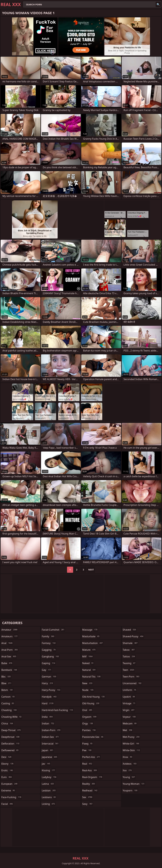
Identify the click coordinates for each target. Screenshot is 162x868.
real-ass (90, 770)
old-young (91, 703)
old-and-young (94, 697)
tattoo (129, 656)
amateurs (10, 636)
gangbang (51, 656)
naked (88, 663)
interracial (51, 744)
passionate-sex (93, 737)
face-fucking (12, 797)
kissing (49, 770)
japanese (50, 757)
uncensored (132, 683)
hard (48, 703)
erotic (7, 770)
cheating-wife (12, 717)
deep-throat (11, 730)
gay (47, 670)
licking (49, 804)
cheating (9, 710)
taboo (129, 650)
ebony (8, 764)
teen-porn (131, 677)
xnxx (128, 757)
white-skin (132, 750)
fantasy (49, 643)
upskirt (129, 697)
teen (129, 670)
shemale (130, 643)
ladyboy (49, 777)
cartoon (8, 697)
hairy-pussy (51, 690)
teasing (129, 663)
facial (7, 804)
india (48, 717)
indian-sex (51, 737)
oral (88, 710)
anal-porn (10, 650)
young (129, 777)
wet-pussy (131, 737)
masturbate (91, 636)
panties (89, 730)
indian (48, 723)
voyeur (129, 717)
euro (7, 777)
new (88, 683)
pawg (88, 744)
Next (91, 570)
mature (89, 650)
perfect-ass (91, 757)
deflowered (10, 750)
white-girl (131, 744)
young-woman (134, 784)
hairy (48, 683)
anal (7, 643)
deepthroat (11, 737)
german (49, 677)
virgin (129, 710)
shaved (130, 630)
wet (128, 730)
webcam (130, 723)
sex (88, 797)
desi (7, 757)
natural (89, 670)
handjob (50, 697)
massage (90, 630)
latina (48, 784)
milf (88, 656)
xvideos (130, 764)
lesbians (49, 797)
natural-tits (92, 677)
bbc (6, 677)
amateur (10, 630)
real (88, 764)
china (8, 723)
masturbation (93, 643)
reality (89, 784)
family (48, 636)
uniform (130, 690)
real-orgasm (92, 777)
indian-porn (51, 730)
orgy (88, 723)
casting (8, 703)
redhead (90, 790)
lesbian (49, 790)
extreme (8, 790)
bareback (9, 670)
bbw (7, 683)
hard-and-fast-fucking (58, 710)
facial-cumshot (53, 630)
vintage (129, 703)
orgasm (90, 717)
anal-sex (9, 656)
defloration (11, 744)
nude (88, 690)
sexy (88, 804)
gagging (49, 650)
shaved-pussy (133, 636)
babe (7, 663)
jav (46, 764)
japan (48, 750)
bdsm (8, 690)
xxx (128, 770)
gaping (49, 663)
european (10, 784)
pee (87, 750)
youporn (130, 790)
